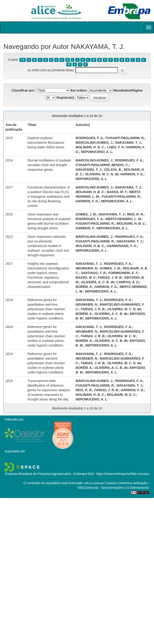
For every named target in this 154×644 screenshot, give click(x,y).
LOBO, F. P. (115, 147)
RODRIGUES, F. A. (89, 138)
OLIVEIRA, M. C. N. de (102, 174)
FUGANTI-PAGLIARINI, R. (125, 138)
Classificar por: (24, 90)
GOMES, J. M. (86, 214)
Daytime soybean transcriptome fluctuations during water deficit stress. (46, 143)
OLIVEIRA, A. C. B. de (98, 282)
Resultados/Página (128, 90)
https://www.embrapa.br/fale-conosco (123, 474)
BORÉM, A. (84, 287)
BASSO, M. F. (117, 192)
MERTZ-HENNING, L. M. (124, 219)
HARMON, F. (85, 228)
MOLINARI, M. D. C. (122, 395)
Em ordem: (79, 90)
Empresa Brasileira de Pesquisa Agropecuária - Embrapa (46, 474)
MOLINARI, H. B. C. (90, 147)
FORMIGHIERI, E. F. (123, 273)
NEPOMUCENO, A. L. (97, 152)
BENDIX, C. (120, 165)
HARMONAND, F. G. (122, 246)
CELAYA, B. (113, 170)
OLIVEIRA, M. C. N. (122, 336)
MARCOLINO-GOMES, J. (94, 143)
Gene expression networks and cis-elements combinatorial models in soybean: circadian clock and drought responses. (48, 246)
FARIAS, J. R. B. (110, 277)
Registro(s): (66, 98)
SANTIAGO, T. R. (94, 273)
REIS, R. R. (135, 214)
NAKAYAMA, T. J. (128, 143)
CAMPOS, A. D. (128, 282)
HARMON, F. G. (132, 174)
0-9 (23, 60)
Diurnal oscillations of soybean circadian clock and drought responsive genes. (49, 165)
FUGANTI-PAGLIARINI (92, 165)
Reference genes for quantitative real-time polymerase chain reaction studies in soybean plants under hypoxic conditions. (46, 309)
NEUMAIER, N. (87, 268)
